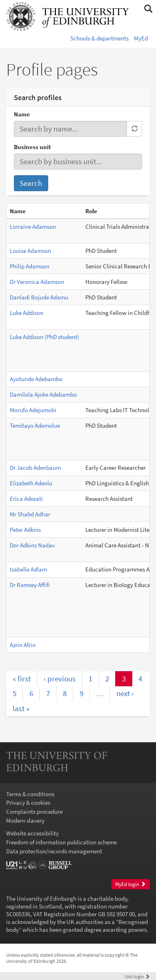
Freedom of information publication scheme (61, 842)
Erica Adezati (26, 499)
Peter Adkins (25, 530)
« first (22, 679)
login (137, 977)
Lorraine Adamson (33, 227)
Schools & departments (99, 38)
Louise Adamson (30, 251)
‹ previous (60, 679)
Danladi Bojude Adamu (39, 297)
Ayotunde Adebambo (36, 379)
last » (21, 708)
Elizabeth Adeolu (31, 483)
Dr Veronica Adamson (37, 282)
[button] (148, 9)
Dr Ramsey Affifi (30, 585)
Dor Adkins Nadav (32, 545)
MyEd (141, 38)
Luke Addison (27, 313)
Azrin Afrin (23, 645)
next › (125, 693)
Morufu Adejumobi (33, 410)
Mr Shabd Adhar (30, 514)
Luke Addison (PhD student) (45, 337)
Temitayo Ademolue (35, 425)
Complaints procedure (34, 811)
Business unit (32, 147)
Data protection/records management (54, 851)
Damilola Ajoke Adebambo (43, 394)
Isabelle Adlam (28, 569)
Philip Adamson (30, 266)
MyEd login (130, 884)
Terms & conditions (30, 794)
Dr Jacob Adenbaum (35, 468)
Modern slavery (25, 820)
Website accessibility (32, 833)
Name (22, 114)
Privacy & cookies (28, 803)
